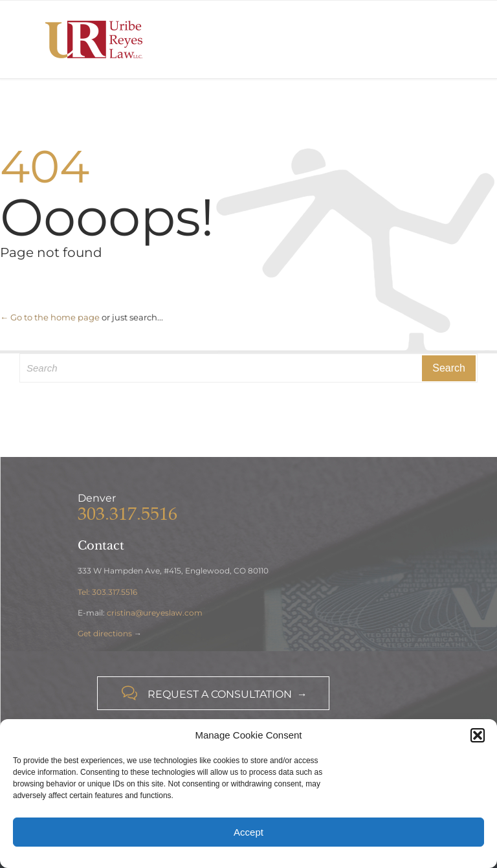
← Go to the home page (50, 317)
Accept (248, 832)
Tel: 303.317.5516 (107, 592)
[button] (478, 735)
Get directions (105, 633)
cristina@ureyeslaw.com (155, 613)
